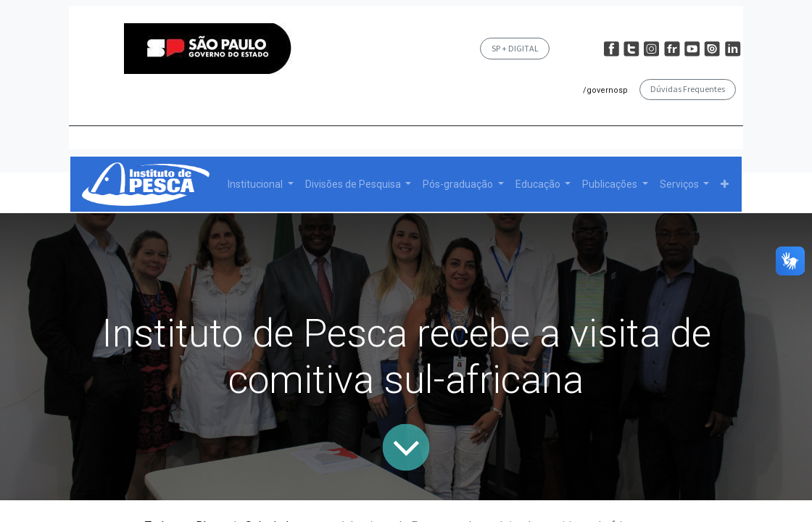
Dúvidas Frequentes (688, 89)
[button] (725, 185)
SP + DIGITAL (515, 48)
